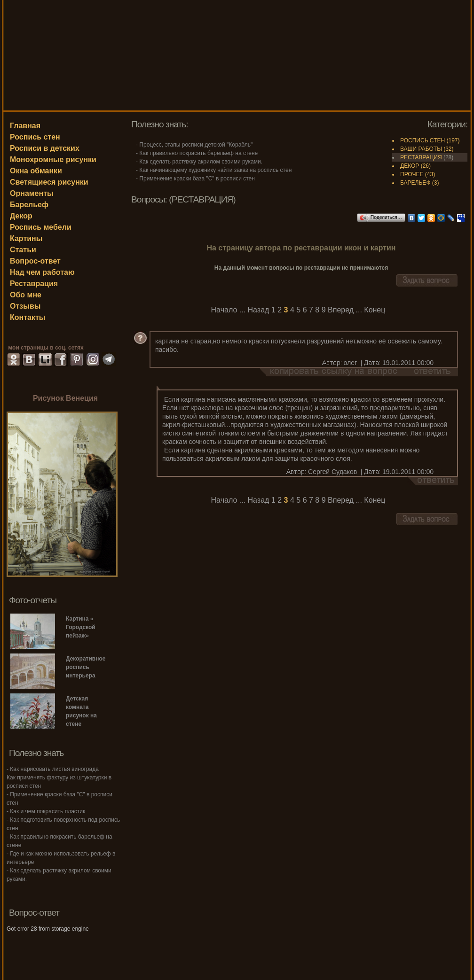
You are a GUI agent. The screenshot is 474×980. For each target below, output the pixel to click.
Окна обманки (36, 171)
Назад (259, 310)
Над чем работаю (42, 272)
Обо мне (26, 295)
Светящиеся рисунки (49, 182)
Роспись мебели (41, 227)
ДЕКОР (410, 166)
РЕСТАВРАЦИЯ (421, 157)
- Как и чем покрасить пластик (46, 811)
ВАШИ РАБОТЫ (421, 149)
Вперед (341, 310)
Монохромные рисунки (53, 159)
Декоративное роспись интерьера (86, 667)
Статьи (23, 250)
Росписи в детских (45, 148)
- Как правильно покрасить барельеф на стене (197, 153)
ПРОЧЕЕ (412, 174)
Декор (21, 216)
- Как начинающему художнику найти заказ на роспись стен (214, 170)
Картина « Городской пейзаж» (81, 627)
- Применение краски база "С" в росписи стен (195, 179)
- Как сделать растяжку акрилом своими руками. (199, 162)
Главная (25, 126)
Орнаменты (32, 193)
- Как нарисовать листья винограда (53, 769)
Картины (26, 238)
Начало (224, 310)
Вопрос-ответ (35, 261)
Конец (375, 310)
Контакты (28, 317)
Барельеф (29, 205)
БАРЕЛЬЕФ (415, 183)
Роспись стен (35, 137)
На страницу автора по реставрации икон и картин (301, 248)
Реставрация (34, 284)
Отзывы (25, 306)
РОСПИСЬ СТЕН (423, 140)
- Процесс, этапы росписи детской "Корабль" (194, 145)
